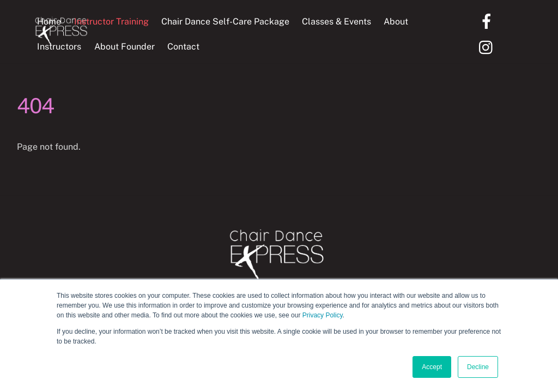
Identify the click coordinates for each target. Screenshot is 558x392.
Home (49, 22)
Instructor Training (111, 22)
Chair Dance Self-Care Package (225, 22)
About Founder (125, 47)
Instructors (59, 47)
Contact (183, 47)
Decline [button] (478, 367)
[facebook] (489, 20)
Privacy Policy (323, 315)
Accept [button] (432, 367)
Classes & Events (336, 22)
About (396, 22)
